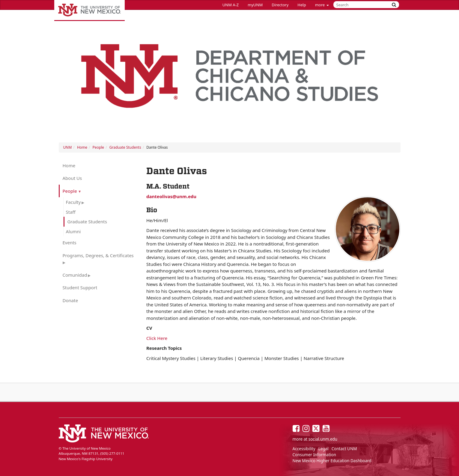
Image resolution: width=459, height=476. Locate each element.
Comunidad (75, 275)
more (322, 5)
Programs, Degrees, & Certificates (98, 255)
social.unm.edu (323, 439)
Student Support (80, 287)
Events (70, 242)
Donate (70, 300)
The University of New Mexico (89, 10)
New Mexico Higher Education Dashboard (332, 461)
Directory (280, 5)
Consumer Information (314, 455)
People (98, 147)
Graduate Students (125, 147)
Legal (323, 449)
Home (82, 147)
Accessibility (304, 449)
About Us (72, 178)
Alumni (73, 231)
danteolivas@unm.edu (171, 196)
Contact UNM (344, 449)
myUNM (255, 5)
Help (302, 5)
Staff (71, 212)
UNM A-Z (231, 5)
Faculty (73, 202)
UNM (68, 147)
